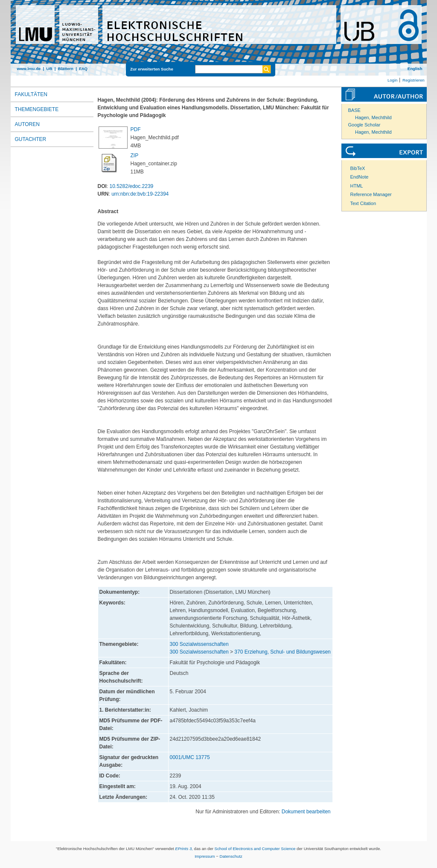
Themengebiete (37, 109)
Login (392, 80)
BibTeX (358, 168)
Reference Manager (371, 194)
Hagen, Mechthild (373, 117)
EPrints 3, (184, 849)
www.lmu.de (29, 69)
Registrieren (414, 80)
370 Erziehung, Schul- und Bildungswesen (282, 652)
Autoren (27, 124)
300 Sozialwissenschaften (199, 644)
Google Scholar (364, 125)
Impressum (205, 856)
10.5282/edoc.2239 (132, 186)
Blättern (66, 69)
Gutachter (31, 139)
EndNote (360, 177)
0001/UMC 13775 (190, 757)
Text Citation (363, 203)
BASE (354, 110)
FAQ (83, 69)
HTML (357, 186)
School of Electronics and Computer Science (255, 849)
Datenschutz (231, 856)
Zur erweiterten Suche (152, 69)
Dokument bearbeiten (306, 812)
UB (49, 69)
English (415, 69)
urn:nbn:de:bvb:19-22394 (140, 194)
